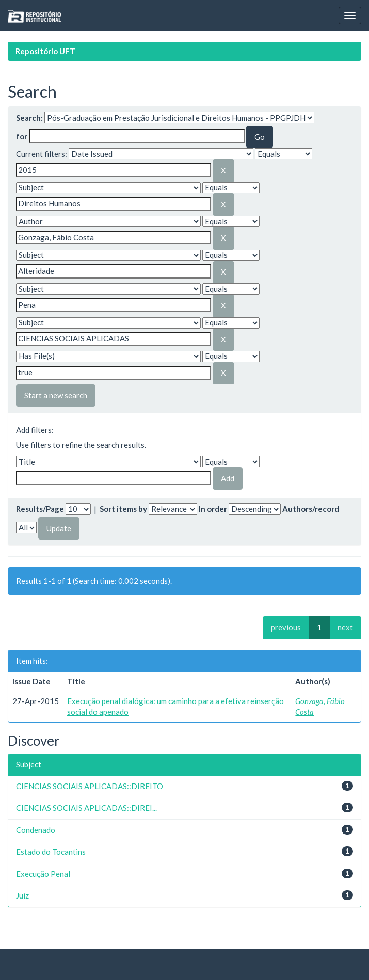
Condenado (36, 830)
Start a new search (56, 395)
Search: (29, 118)
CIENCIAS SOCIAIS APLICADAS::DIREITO (90, 786)
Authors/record (311, 509)
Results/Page (40, 509)
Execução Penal (43, 874)
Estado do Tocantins (51, 852)
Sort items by (123, 509)
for (22, 136)
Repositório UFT (45, 51)
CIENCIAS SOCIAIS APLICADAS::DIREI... (86, 808)
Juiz (22, 895)
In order (213, 509)
